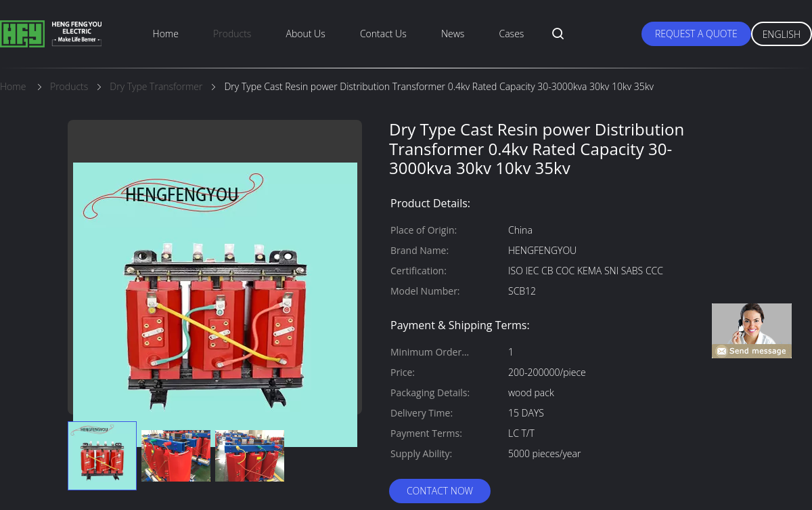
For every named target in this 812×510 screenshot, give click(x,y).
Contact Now (440, 491)
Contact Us (383, 34)
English (782, 34)
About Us (306, 34)
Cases (512, 34)
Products (232, 34)
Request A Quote (696, 34)
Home (166, 34)
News (453, 34)
